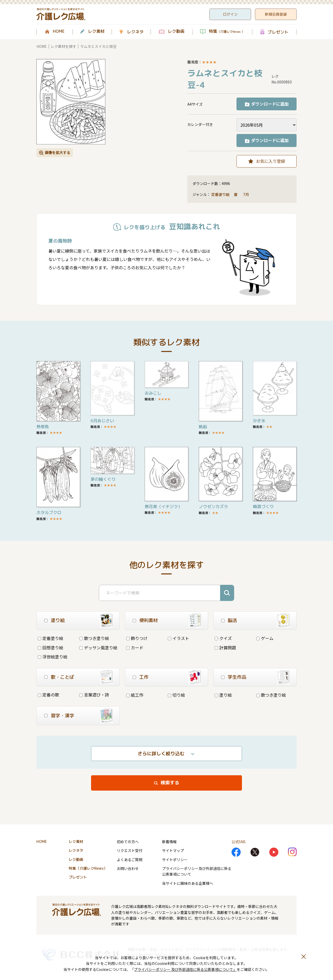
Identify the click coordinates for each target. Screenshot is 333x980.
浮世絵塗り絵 (53, 657)
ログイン (230, 14)
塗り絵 (223, 695)
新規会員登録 (276, 14)
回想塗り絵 (50, 648)
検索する (170, 783)
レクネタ (135, 32)
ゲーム (265, 638)
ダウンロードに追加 (270, 104)
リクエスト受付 (130, 850)
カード (135, 648)
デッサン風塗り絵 (98, 648)
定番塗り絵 (220, 194)
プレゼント (278, 32)
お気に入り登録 (271, 161)
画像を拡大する (57, 152)
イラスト (178, 638)
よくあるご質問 (130, 860)
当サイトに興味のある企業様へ (188, 883)
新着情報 (169, 842)
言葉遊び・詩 (94, 695)
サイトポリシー (175, 860)
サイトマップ (173, 850)
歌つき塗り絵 (94, 638)
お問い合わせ (128, 868)
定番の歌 (48, 695)
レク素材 (96, 31)
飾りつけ (137, 638)
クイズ (223, 638)
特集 (227, 31)
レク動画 (176, 31)
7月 (246, 194)
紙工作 (135, 695)
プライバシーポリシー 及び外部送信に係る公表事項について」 (185, 969)
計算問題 (225, 648)
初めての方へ (128, 842)
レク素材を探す (63, 46)
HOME (59, 31)
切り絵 (176, 695)
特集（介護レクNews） (88, 868)
